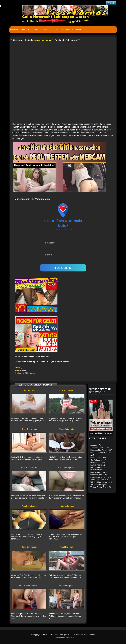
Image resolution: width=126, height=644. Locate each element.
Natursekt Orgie (97, 467)
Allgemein (94, 445)
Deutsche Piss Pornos (99, 450)
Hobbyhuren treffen (43, 40)
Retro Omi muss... (30, 547)
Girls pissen (30, 356)
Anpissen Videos (97, 448)
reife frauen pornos (61, 362)
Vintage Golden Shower (100, 487)
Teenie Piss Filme (97, 480)
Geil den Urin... (30, 390)
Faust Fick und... (67, 547)
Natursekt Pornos (18, 30)
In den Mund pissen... (67, 467)
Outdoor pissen (96, 475)
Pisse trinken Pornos (98, 477)
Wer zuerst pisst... (67, 586)
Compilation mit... (67, 429)
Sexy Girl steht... (29, 429)
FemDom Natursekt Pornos (101, 453)
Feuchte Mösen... (30, 506)
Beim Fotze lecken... (29, 467)
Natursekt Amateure (74, 30)
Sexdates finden (56, 30)
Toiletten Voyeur (97, 485)
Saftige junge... (67, 506)
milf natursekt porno (30, 362)
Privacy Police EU (68, 638)
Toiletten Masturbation (99, 482)
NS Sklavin (95, 470)
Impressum (55, 638)
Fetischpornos (96, 457)
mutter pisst (46, 362)
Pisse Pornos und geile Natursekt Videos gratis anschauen (72, 635)
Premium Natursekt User (37, 30)
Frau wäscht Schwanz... (29, 586)
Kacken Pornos (96, 465)
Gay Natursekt (96, 460)
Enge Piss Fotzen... (67, 390)
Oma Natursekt (43, 356)
